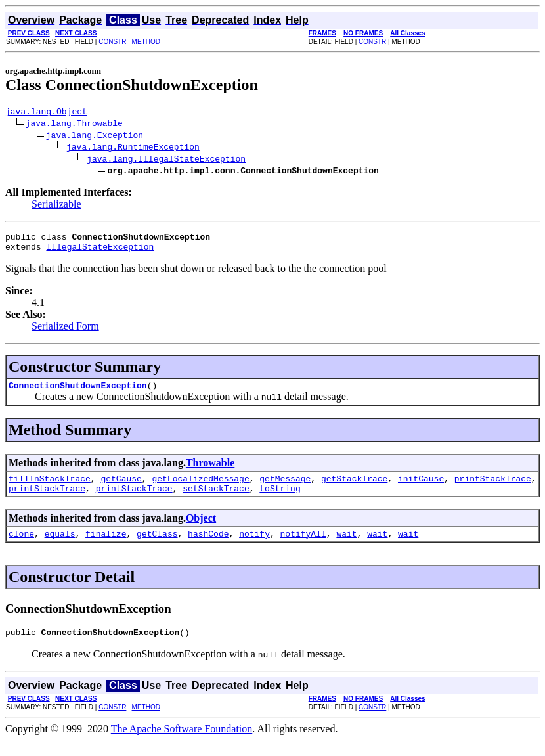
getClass (157, 547)
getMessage (285, 488)
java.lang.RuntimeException (133, 148)
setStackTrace (216, 500)
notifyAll (303, 547)
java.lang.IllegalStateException (166, 160)
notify (254, 547)
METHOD (146, 42)
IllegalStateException (100, 252)
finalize (106, 547)
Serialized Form (65, 332)
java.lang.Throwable (74, 125)
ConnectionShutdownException (78, 393)
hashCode (208, 547)
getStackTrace (354, 488)
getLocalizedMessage (200, 488)
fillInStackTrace (50, 488)
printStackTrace (493, 488)
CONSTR (112, 42)
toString (280, 500)
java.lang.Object (46, 113)
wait (346, 547)
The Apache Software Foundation (182, 745)
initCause (421, 488)
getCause (121, 488)
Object (201, 530)
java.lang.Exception (95, 137)
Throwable (210, 471)
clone (21, 547)
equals (60, 547)
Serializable (56, 206)
